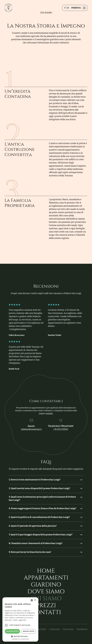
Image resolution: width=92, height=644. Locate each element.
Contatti (46, 612)
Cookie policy (55, 629)
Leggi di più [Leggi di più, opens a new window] (22, 620)
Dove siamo (46, 592)
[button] (84, 8)
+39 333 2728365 (61, 429)
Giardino (46, 585)
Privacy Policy (41, 629)
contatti (49, 413)
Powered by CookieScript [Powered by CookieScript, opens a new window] (20, 639)
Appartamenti (46, 578)
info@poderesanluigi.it (31, 429)
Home (46, 571)
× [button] (35, 600)
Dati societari (68, 629)
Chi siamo (46, 599)
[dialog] (20, 619)
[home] (9, 8)
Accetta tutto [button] (12, 631)
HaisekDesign (82, 629)
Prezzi (46, 606)
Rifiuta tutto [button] (29, 631)
